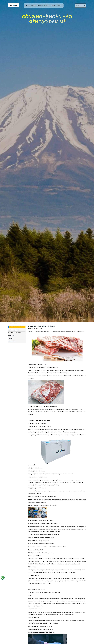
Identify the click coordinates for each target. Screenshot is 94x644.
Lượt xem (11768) (38, 329)
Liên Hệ (59, 5)
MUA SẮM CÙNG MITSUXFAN (15, 333)
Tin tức (15, 324)
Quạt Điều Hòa (12, 341)
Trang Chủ (28, 5)
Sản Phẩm (40, 5)
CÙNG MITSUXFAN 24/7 (14, 330)
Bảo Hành (46, 5)
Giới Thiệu (34, 5)
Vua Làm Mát (11, 336)
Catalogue (53, 5)
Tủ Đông (10, 338)
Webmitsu (31, 329)
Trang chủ (10, 324)
